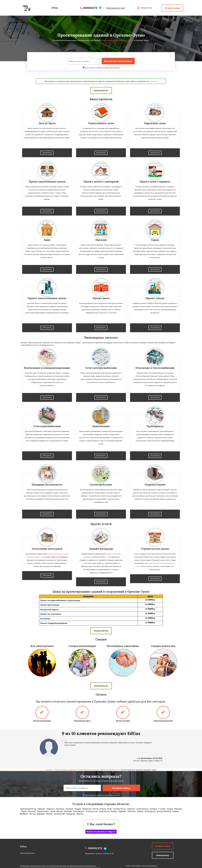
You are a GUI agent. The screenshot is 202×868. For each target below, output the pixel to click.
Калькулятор (144, 8)
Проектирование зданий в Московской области (98, 770)
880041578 (90, 8)
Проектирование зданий (65, 770)
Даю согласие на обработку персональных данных (101, 68)
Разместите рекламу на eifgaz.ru (101, 832)
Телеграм (153, 81)
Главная (49, 770)
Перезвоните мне (115, 8)
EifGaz (23, 846)
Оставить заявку (172, 8)
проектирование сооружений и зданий (117, 40)
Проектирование (27, 853)
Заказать (47, 153)
